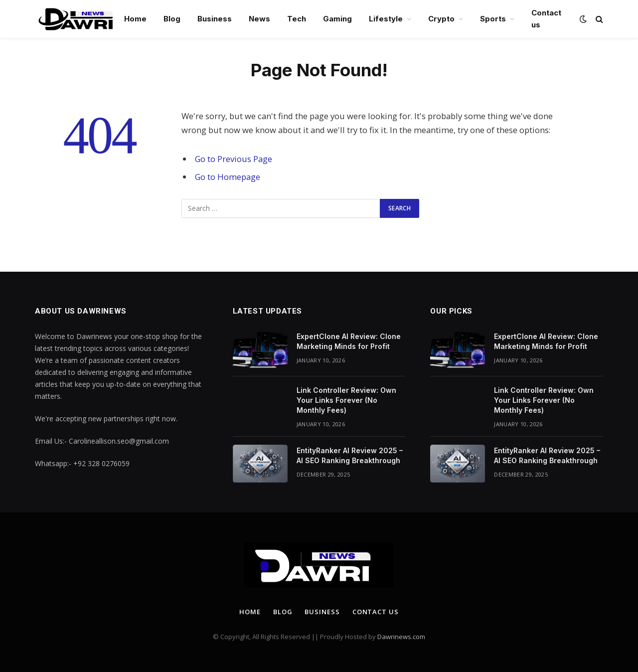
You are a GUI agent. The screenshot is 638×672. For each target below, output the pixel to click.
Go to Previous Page (234, 159)
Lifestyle (386, 19)
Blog (172, 19)
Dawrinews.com (401, 637)
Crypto (441, 19)
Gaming (337, 19)
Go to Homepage (228, 177)
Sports (493, 19)
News (259, 19)
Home (135, 19)
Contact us (546, 19)
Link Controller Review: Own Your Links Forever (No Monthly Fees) (346, 400)
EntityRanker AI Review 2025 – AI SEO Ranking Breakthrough (350, 455)
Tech (297, 19)
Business (215, 19)
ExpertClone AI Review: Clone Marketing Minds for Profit (349, 341)
